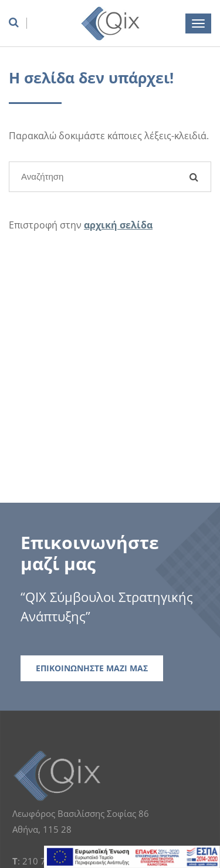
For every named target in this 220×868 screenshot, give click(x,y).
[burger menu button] (198, 23)
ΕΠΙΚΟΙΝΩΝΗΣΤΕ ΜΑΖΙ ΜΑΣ (92, 668)
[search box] (18, 22)
